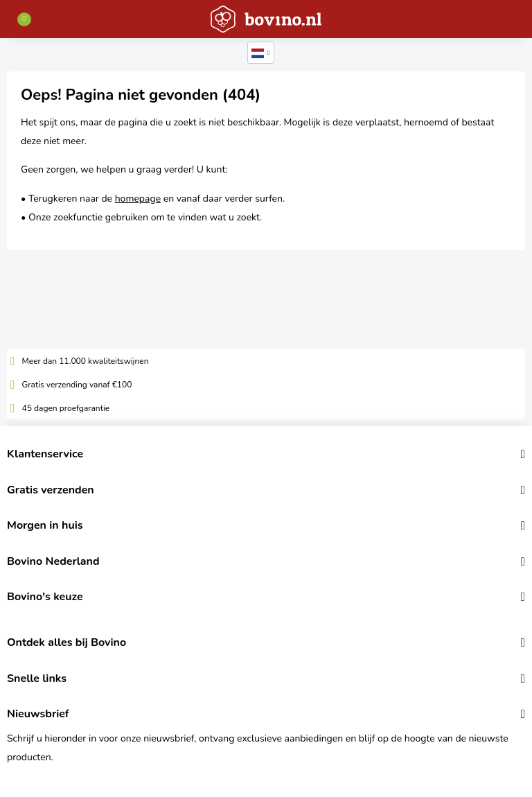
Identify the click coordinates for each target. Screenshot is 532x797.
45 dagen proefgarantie (66, 408)
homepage (138, 199)
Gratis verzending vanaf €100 (77, 385)
